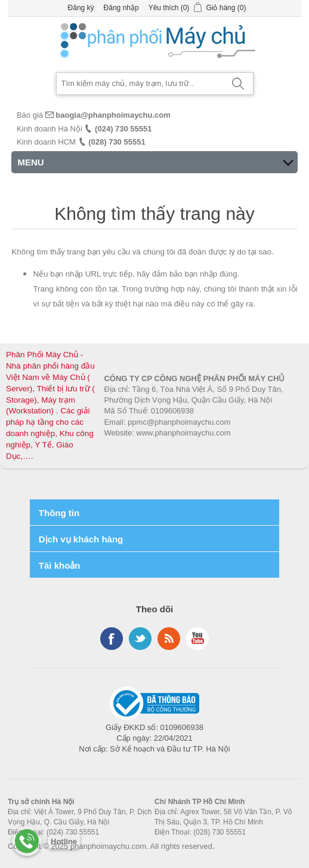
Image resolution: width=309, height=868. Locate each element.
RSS (169, 639)
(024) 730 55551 (123, 129)
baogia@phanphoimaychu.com (113, 115)
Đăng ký (81, 8)
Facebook (112, 639)
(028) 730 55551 (117, 142)
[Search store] (140, 84)
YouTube (197, 639)
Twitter (140, 639)
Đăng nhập (121, 8)
